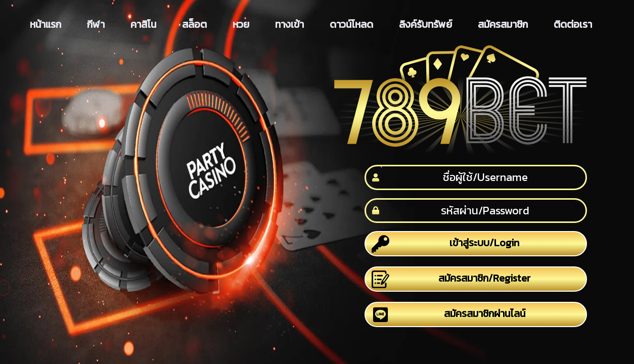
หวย (241, 24)
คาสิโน (143, 24)
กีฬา (96, 24)
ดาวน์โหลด (351, 24)
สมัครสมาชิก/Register (451, 279)
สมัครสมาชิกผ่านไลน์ (448, 315)
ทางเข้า (289, 24)
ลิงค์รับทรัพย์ (425, 24)
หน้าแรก (46, 24)
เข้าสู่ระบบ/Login (446, 244)
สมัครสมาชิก (503, 24)
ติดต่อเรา (573, 24)
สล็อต (194, 24)
